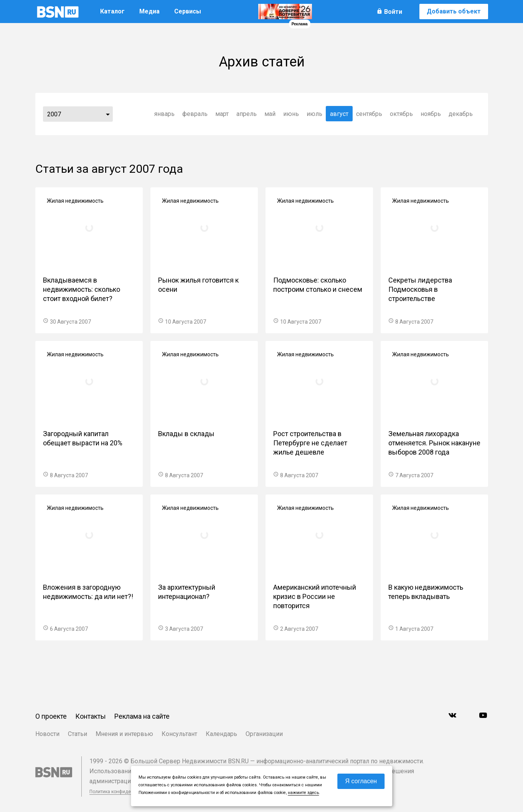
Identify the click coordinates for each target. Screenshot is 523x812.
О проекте (51, 716)
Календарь (221, 734)
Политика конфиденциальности (124, 792)
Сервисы (188, 11)
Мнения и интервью (124, 734)
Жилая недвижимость (75, 201)
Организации (264, 734)
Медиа (149, 11)
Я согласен (361, 781)
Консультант (179, 734)
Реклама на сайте (142, 716)
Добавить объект (454, 11)
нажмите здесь (303, 793)
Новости (47, 734)
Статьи (78, 734)
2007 (54, 114)
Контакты (91, 716)
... (108, 114)
